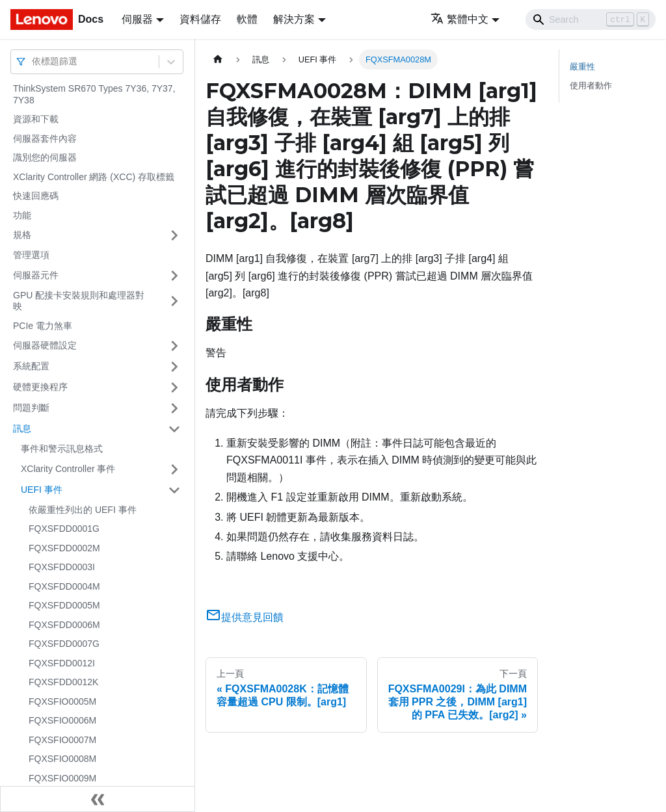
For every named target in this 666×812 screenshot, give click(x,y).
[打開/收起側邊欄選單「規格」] (174, 235)
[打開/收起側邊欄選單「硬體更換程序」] (174, 387)
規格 (22, 235)
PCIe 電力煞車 (43, 326)
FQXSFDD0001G (64, 529)
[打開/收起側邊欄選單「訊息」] (174, 429)
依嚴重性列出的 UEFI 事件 (83, 510)
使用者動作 (591, 85)
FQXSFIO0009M (62, 778)
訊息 (22, 428)
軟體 (247, 19)
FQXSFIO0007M (62, 740)
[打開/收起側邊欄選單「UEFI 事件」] (174, 490)
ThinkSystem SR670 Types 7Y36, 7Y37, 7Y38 (94, 94)
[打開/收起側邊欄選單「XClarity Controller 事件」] (174, 469)
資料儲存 (200, 19)
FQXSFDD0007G (64, 644)
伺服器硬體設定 (45, 345)
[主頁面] (218, 59)
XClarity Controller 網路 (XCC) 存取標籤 (94, 177)
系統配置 (31, 366)
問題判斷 (31, 408)
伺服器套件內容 (45, 138)
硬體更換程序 (40, 387)
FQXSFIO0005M (62, 701)
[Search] (591, 20)
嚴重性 (582, 67)
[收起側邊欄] (98, 799)
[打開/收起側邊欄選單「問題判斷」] (174, 408)
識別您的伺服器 (45, 157)
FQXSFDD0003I (62, 567)
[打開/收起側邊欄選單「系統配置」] (174, 367)
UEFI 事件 (42, 490)
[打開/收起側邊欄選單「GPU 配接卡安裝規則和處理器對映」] (174, 301)
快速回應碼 (36, 196)
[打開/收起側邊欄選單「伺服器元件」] (174, 276)
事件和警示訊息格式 (62, 449)
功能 (22, 215)
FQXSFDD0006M (64, 625)
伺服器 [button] (137, 19)
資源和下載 (36, 119)
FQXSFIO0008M (62, 759)
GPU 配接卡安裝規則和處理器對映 (79, 301)
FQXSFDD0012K (63, 682)
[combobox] (33, 61)
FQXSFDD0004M (64, 586)
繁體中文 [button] (460, 19)
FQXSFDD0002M (64, 548)
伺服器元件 (36, 275)
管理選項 (31, 255)
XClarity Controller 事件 (68, 469)
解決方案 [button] (294, 19)
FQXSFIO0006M (62, 720)
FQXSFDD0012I (62, 663)
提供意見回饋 (245, 617)
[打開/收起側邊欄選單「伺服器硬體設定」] (174, 346)
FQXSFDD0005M (64, 605)
